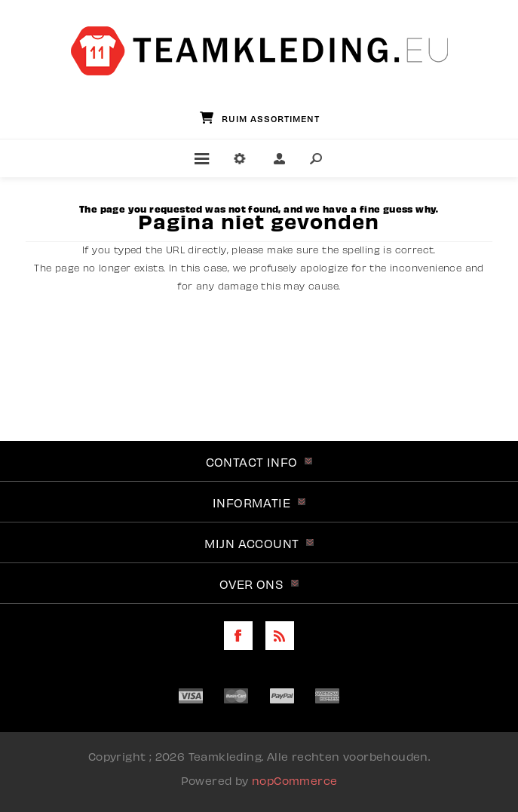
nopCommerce (294, 780)
